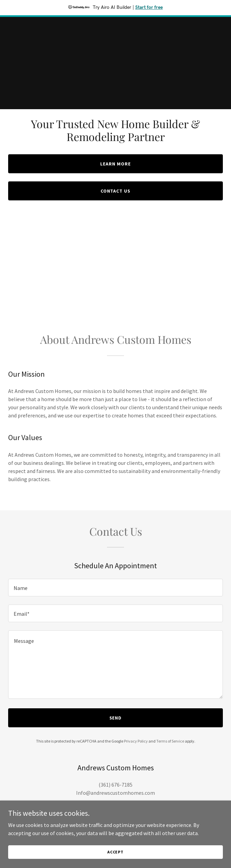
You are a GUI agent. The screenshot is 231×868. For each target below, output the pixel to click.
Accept (115, 852)
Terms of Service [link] (170, 741)
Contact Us (116, 191)
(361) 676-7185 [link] (115, 785)
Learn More (115, 164)
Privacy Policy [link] (136, 741)
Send (116, 718)
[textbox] (115, 588)
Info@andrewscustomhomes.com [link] (115, 793)
